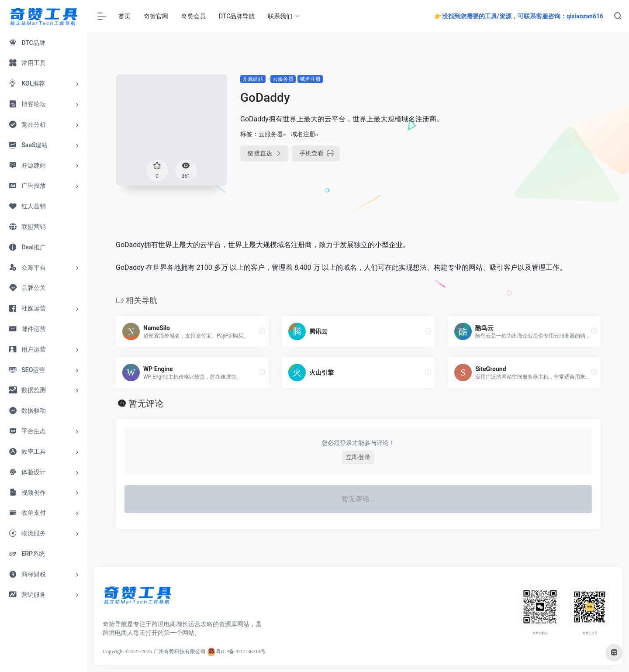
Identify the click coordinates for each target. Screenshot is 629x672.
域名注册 (310, 79)
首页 (124, 16)
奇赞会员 (194, 16)
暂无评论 (146, 403)
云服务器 (283, 79)
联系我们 (280, 16)
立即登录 (358, 457)
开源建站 (253, 79)
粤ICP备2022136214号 (241, 651)
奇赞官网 (156, 16)
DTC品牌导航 (237, 16)
